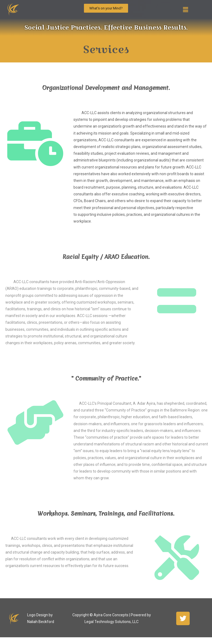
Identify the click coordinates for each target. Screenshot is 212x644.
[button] (106, 8)
